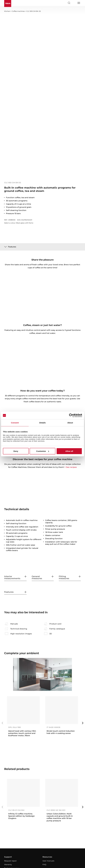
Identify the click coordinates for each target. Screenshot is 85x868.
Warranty (8, 864)
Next (83, 723)
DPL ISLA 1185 (15, 727)
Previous (2, 723)
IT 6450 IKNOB (53, 727)
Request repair (10, 861)
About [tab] (70, 423)
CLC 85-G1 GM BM (16, 810)
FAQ (44, 864)
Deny (16, 451)
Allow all (69, 451)
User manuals (48, 861)
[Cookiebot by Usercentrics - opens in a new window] (71, 415)
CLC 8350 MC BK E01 (56, 810)
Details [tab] (42, 423)
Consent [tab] (15, 423)
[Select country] (74, 3)
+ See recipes (71, 467)
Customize (43, 451)
